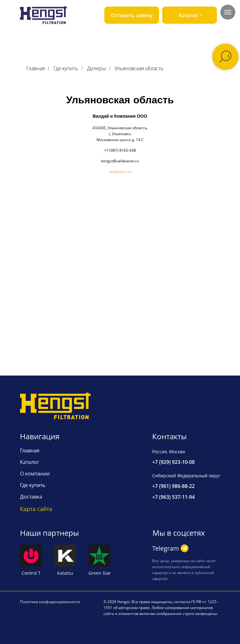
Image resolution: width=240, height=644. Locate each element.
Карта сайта (36, 509)
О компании (35, 474)
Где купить (66, 69)
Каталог (30, 462)
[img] (43, 15)
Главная (35, 69)
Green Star (100, 573)
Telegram (166, 548)
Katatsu (65, 573)
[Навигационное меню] (228, 12)
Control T (31, 573)
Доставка (31, 497)
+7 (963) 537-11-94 (173, 497)
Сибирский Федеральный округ (186, 476)
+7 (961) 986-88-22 (173, 486)
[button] (132, 15)
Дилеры (97, 69)
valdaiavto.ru (120, 172)
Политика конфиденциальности (50, 602)
